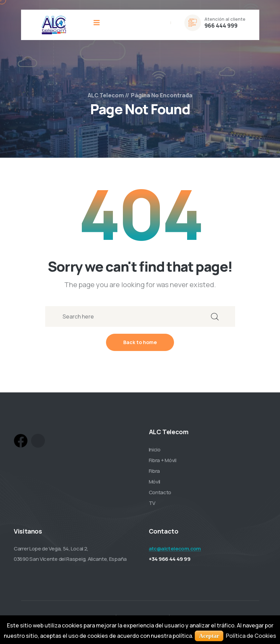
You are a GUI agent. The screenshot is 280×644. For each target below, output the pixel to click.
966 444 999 (221, 26)
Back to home (140, 343)
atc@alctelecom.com (175, 549)
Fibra (155, 471)
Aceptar (209, 636)
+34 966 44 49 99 (170, 559)
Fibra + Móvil (163, 461)
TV (152, 503)
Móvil (155, 482)
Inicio (155, 450)
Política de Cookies (251, 636)
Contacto (160, 493)
